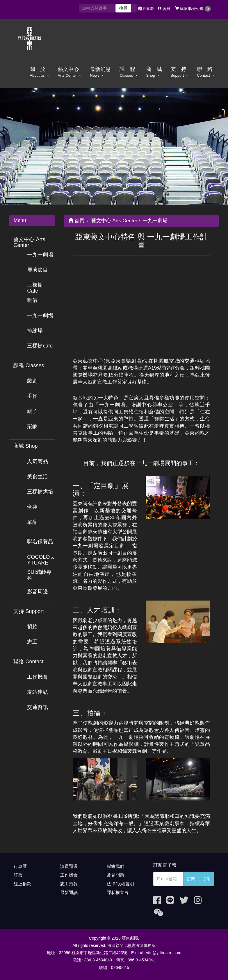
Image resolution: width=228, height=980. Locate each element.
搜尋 (123, 8)
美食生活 (38, 476)
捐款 (32, 627)
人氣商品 (38, 461)
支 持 (180, 72)
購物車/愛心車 (193, 9)
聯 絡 (206, 72)
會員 (164, 9)
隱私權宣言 (118, 892)
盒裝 (32, 507)
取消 (206, 879)
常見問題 (115, 875)
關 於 (39, 72)
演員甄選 (69, 866)
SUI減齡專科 (39, 575)
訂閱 (191, 879)
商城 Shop (25, 446)
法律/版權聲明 (120, 884)
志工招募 (69, 884)
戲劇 (32, 381)
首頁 (76, 221)
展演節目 (38, 270)
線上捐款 (22, 884)
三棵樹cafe (40, 346)
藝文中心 (70, 72)
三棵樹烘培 (40, 492)
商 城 (154, 72)
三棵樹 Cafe (35, 288)
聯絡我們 (115, 866)
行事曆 (146, 9)
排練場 (35, 331)
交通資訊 (38, 707)
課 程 (128, 72)
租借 (32, 300)
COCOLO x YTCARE (40, 560)
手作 (32, 396)
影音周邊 (38, 592)
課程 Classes (29, 366)
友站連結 (38, 692)
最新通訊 (69, 892)
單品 (32, 522)
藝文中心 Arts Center (29, 242)
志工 (32, 642)
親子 (32, 411)
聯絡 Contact (28, 662)
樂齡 (32, 426)
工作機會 (38, 677)
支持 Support (28, 611)
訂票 (18, 875)
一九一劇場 (40, 255)
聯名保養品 (40, 542)
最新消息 (100, 72)
